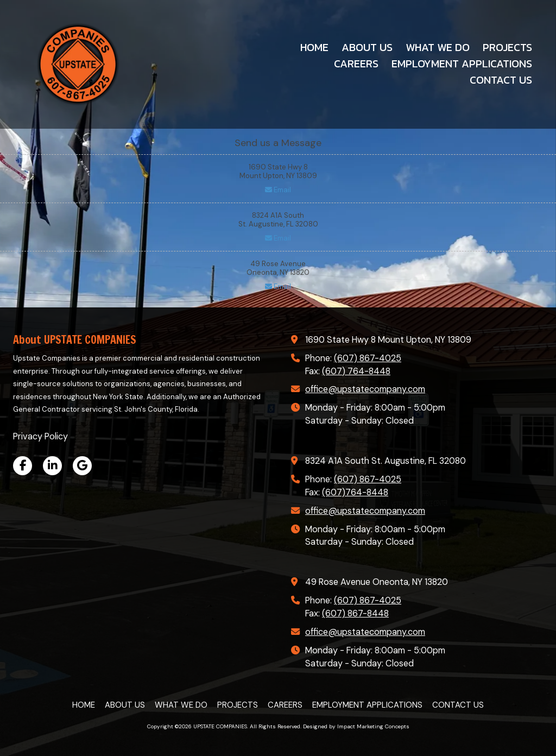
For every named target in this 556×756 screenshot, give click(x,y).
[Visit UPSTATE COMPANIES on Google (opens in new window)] (82, 466)
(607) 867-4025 (368, 358)
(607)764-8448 (355, 492)
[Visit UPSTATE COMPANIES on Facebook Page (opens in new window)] (23, 466)
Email (278, 190)
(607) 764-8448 (356, 371)
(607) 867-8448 (355, 613)
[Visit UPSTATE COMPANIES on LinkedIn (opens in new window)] (52, 466)
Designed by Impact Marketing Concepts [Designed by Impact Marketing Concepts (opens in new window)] (356, 726)
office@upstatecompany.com (365, 389)
